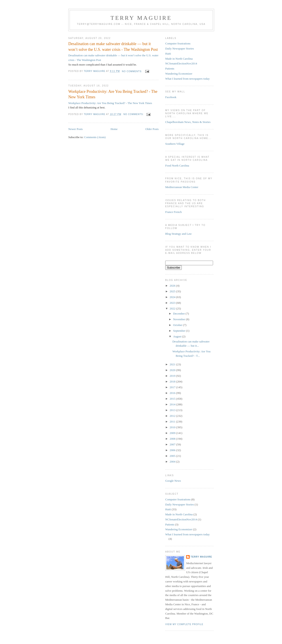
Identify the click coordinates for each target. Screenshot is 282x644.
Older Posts (152, 129)
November (180, 319)
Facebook (171, 97)
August (178, 336)
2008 (173, 439)
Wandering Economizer (179, 74)
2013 (173, 410)
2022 (173, 308)
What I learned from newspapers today (187, 79)
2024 (173, 297)
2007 (173, 444)
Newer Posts (75, 129)
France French (173, 212)
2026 (173, 286)
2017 (173, 387)
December (179, 314)
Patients (170, 69)
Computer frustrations (178, 43)
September (180, 331)
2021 (173, 364)
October (178, 325)
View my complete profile (184, 624)
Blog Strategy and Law (178, 234)
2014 (173, 404)
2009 (173, 433)
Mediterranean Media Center (182, 187)
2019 (173, 376)
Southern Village (175, 144)
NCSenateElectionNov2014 (181, 63)
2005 (173, 456)
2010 (173, 427)
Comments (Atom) (95, 137)
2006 (173, 450)
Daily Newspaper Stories (180, 48)
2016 (173, 393)
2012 (173, 416)
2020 (173, 370)
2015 (173, 399)
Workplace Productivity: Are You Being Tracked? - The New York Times (113, 94)
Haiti (168, 54)
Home (114, 129)
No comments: (133, 71)
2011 (173, 422)
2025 (173, 291)
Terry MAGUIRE (141, 18)
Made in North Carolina (179, 59)
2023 (173, 303)
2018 (173, 381)
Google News (173, 481)
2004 (173, 462)
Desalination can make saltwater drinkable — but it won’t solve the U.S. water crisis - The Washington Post (113, 47)
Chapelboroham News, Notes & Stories (188, 122)
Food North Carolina (177, 166)
